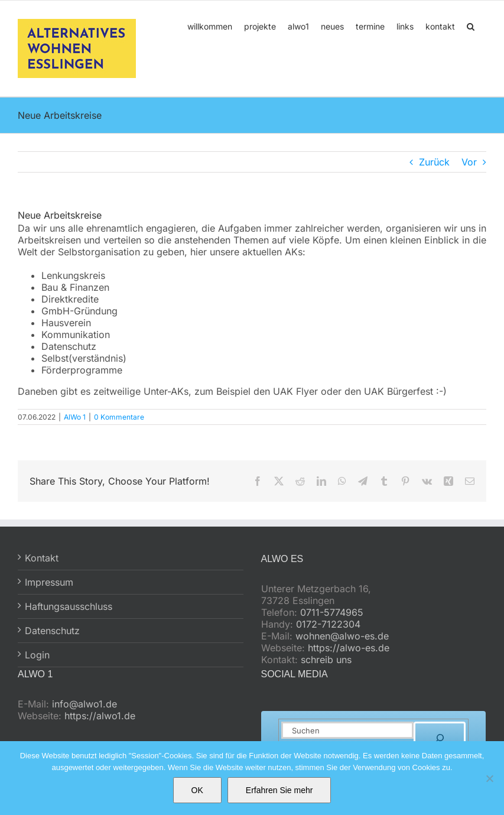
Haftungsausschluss (69, 606)
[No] (489, 778)
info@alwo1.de (84, 704)
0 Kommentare (119, 417)
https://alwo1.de (100, 716)
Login (37, 655)
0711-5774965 (332, 612)
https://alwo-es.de (349, 648)
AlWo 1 (75, 417)
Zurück (434, 162)
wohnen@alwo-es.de (342, 636)
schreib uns (326, 660)
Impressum (49, 582)
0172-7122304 (328, 624)
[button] (471, 25)
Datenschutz (52, 631)
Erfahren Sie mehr (279, 790)
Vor (469, 162)
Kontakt (42, 558)
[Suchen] (440, 738)
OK (197, 790)
